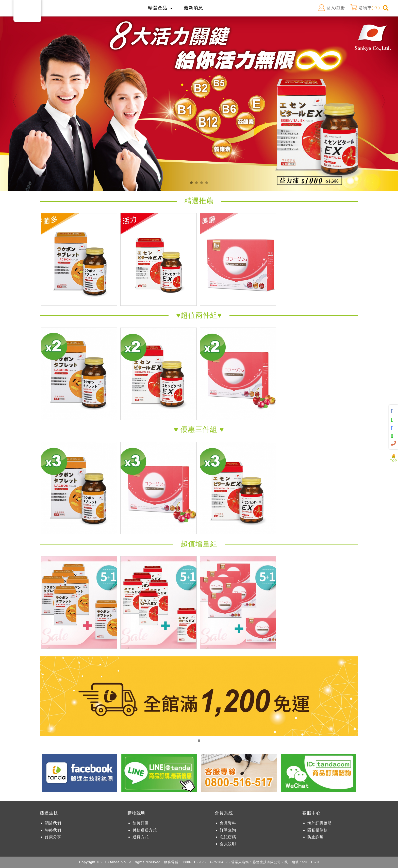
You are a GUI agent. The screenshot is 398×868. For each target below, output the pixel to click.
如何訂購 (141, 823)
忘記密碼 (228, 837)
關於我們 (53, 823)
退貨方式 (141, 837)
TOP (394, 459)
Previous (15, 101)
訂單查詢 (228, 830)
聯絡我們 (53, 830)
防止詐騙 (316, 837)
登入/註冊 (331, 8)
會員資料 (228, 823)
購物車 (365, 8)
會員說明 (228, 844)
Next (383, 101)
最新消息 (193, 8)
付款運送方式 (145, 830)
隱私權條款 (318, 830)
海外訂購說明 (320, 823)
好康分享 (53, 837)
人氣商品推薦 (394, 452)
